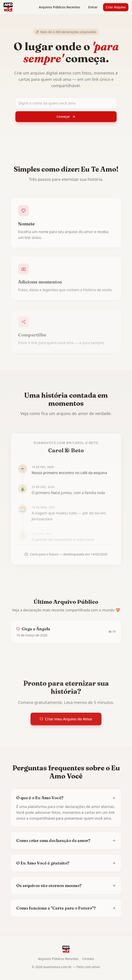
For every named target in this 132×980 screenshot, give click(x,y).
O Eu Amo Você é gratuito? (66, 863)
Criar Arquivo (116, 7)
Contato (88, 959)
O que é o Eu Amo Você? (66, 798)
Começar (66, 117)
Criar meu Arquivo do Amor (66, 720)
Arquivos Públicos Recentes (60, 7)
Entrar (93, 7)
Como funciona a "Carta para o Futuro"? (66, 908)
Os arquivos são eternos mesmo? (66, 886)
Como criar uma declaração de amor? (66, 840)
